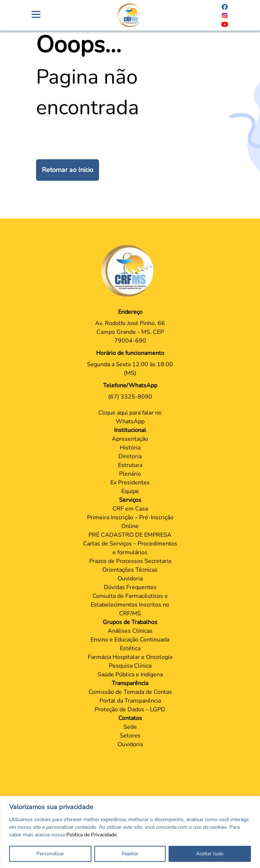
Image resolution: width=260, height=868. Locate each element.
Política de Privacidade (91, 835)
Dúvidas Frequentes (130, 587)
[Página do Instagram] (225, 15)
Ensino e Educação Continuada (130, 640)
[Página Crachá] (130, 15)
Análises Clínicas (130, 631)
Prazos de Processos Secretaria (130, 561)
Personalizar (50, 854)
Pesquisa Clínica (130, 666)
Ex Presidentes (130, 483)
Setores (130, 736)
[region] (130, 832)
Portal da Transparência (130, 701)
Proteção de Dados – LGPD (130, 709)
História (130, 448)
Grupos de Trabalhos (130, 622)
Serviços (130, 500)
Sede (130, 727)
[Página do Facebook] (225, 7)
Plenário (130, 474)
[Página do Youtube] (225, 24)
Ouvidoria (130, 579)
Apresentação (130, 439)
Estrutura (130, 465)
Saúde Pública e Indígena (130, 675)
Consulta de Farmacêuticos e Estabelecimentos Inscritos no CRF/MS (130, 605)
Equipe (130, 491)
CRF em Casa (130, 509)
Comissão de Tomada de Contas (130, 692)
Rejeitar (130, 854)
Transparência (130, 683)
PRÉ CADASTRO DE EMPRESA (130, 535)
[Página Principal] (130, 271)
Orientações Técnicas (130, 570)
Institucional (130, 430)
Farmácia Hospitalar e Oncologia (130, 657)
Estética (130, 648)
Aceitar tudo (210, 854)
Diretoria (130, 456)
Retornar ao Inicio (68, 170)
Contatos (130, 718)
